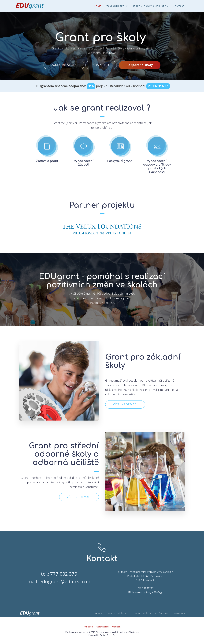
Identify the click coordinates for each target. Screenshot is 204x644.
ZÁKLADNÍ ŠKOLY (64, 65)
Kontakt (179, 6)
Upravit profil (103, 627)
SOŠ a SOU (101, 65)
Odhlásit (116, 627)
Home (98, 6)
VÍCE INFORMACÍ (125, 404)
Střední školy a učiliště (149, 6)
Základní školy (117, 6)
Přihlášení (89, 627)
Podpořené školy (140, 65)
